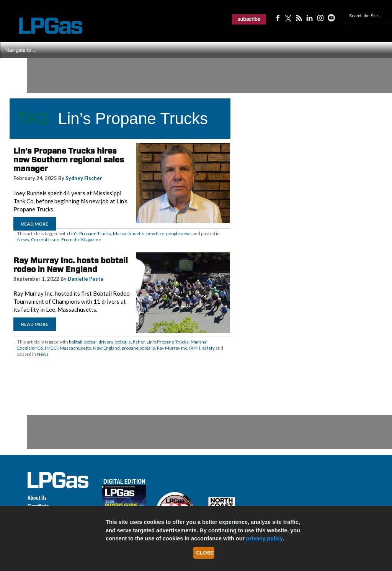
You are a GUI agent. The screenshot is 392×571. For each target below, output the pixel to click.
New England (106, 348)
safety (208, 348)
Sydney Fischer (84, 178)
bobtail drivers (99, 342)
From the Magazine (81, 240)
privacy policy (264, 538)
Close (205, 553)
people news (179, 233)
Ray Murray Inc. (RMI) (179, 348)
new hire (155, 233)
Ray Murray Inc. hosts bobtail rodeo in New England (71, 265)
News (23, 240)
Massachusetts (129, 233)
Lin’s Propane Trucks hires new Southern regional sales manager (69, 160)
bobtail (76, 342)
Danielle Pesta (85, 279)
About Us (37, 498)
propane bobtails (138, 348)
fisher (139, 342)
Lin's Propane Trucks (90, 233)
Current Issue (45, 240)
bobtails (123, 342)
